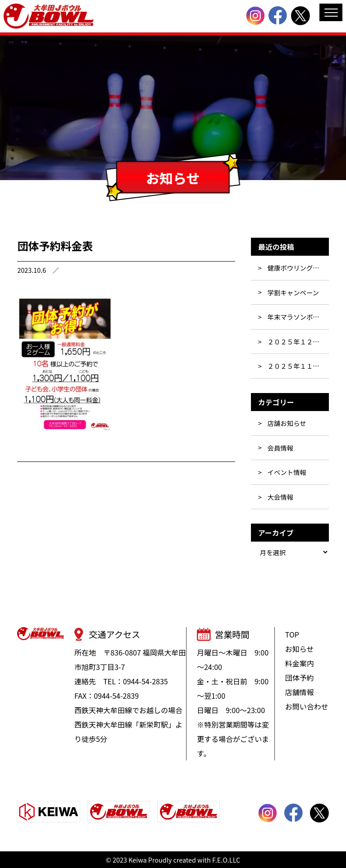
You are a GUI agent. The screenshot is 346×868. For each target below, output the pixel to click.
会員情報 (281, 448)
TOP (292, 634)
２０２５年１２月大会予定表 (298, 341)
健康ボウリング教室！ (298, 268)
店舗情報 (300, 692)
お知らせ (300, 649)
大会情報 (281, 497)
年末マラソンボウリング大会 (298, 317)
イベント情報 (287, 472)
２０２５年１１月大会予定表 (298, 366)
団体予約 (300, 678)
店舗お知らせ (287, 423)
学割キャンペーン (293, 292)
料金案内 (300, 663)
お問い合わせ (307, 706)
